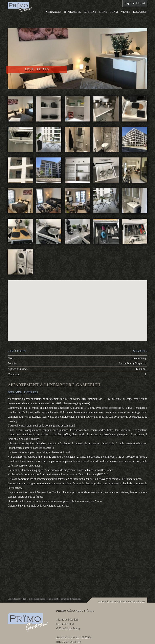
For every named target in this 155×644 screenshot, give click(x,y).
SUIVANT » (140, 351)
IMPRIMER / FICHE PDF (23, 392)
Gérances (54, 12)
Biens (103, 12)
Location (140, 12)
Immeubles (72, 12)
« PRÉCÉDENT (17, 351)
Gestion (90, 12)
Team (114, 12)
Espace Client (135, 3)
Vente (126, 12)
